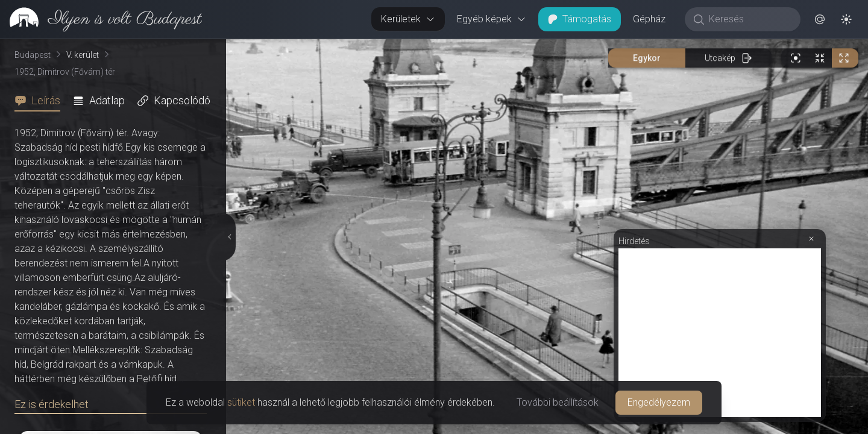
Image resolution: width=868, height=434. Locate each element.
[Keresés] (749, 19)
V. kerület (83, 55)
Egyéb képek (492, 19)
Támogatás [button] (580, 19)
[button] (820, 19)
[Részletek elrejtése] (230, 237)
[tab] (41, 101)
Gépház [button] (649, 19)
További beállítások (558, 402)
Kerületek (408, 19)
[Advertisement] (720, 333)
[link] (101, 19)
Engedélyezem (659, 402)
